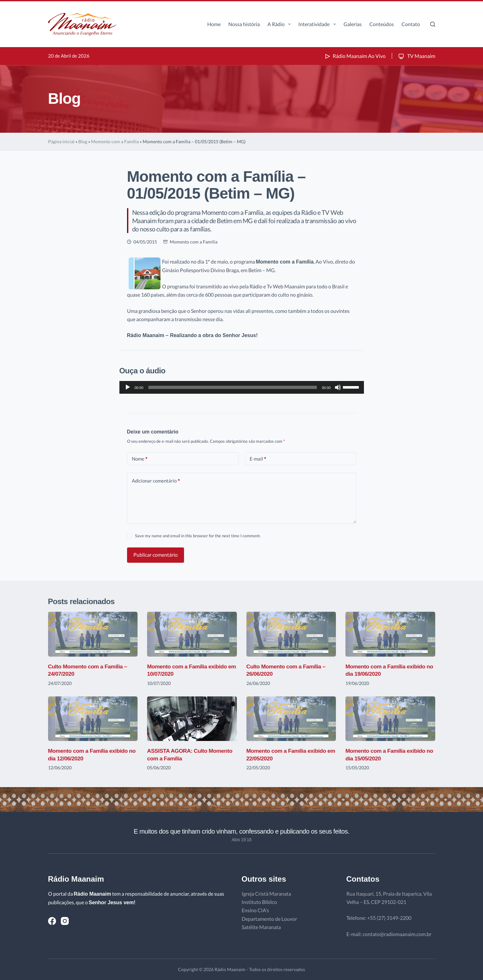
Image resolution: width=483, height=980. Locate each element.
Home (214, 24)
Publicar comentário (156, 555)
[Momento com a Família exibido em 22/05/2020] (291, 719)
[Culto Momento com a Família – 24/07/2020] (93, 634)
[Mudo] (338, 387)
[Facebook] (52, 921)
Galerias (353, 24)
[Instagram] (65, 921)
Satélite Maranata (261, 927)
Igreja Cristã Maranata (266, 894)
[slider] (233, 387)
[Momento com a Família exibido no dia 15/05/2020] (390, 719)
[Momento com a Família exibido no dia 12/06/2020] (93, 719)
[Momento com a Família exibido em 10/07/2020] (192, 634)
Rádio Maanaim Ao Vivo (355, 56)
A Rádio (280, 24)
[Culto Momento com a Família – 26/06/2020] (291, 634)
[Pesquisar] (433, 24)
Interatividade (318, 24)
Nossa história (244, 24)
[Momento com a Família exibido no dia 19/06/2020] (390, 634)
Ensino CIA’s (255, 910)
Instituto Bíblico (259, 902)
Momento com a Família (115, 141)
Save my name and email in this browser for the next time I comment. (198, 536)
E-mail (258, 459)
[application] (242, 387)
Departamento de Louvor (269, 919)
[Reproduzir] (128, 387)
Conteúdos (382, 24)
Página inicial (61, 141)
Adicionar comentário (156, 481)
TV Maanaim (416, 56)
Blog (83, 141)
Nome (140, 459)
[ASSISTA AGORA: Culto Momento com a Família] (192, 719)
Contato (411, 24)
